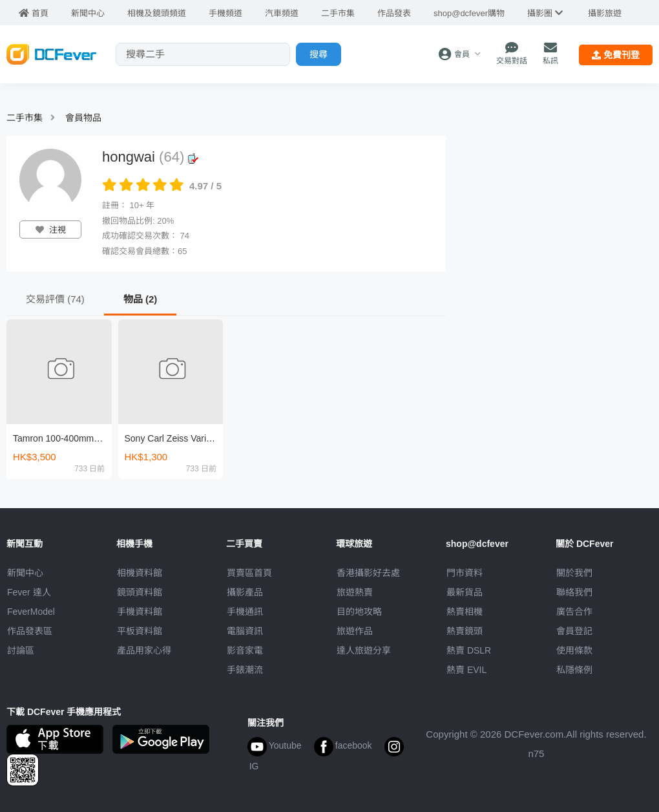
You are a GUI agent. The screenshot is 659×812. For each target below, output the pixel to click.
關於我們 (574, 573)
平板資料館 (140, 631)
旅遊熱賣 (355, 592)
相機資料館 (140, 573)
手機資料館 (140, 612)
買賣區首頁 (249, 573)
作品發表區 (30, 631)
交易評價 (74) (55, 299)
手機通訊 (245, 612)
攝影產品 (245, 592)
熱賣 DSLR (469, 650)
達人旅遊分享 (364, 650)
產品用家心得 (144, 650)
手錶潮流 (245, 670)
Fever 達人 (29, 592)
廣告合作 (574, 612)
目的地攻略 (359, 612)
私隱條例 (574, 670)
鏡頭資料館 (140, 592)
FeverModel (31, 612)
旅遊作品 (355, 631)
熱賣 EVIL (466, 670)
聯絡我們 (574, 592)
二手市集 (25, 118)
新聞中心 (25, 573)
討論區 (21, 650)
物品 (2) (141, 299)
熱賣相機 (465, 612)
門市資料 (465, 573)
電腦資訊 (245, 631)
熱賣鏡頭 (465, 631)
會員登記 (574, 631)
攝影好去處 (368, 573)
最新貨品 (465, 592)
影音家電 (245, 650)
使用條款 (574, 650)
